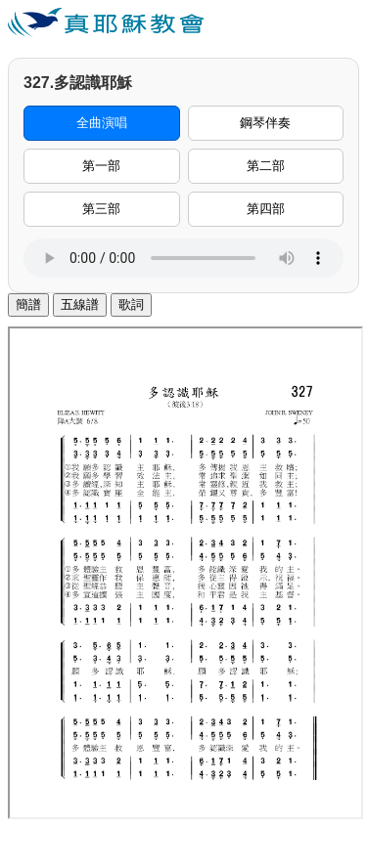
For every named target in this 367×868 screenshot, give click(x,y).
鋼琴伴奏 (265, 123)
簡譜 (28, 304)
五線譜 (80, 304)
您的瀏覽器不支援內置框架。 (185, 573)
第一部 (101, 166)
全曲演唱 (102, 123)
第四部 (266, 209)
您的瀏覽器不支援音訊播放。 (183, 258)
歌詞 (131, 304)
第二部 (266, 166)
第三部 (101, 209)
